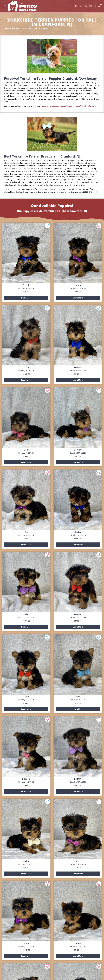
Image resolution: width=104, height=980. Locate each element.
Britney (78, 779)
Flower (78, 285)
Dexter (78, 532)
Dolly (26, 450)
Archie (26, 861)
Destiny (78, 450)
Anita (26, 943)
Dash (26, 367)
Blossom (26, 779)
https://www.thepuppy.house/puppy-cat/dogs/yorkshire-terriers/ (69, 106)
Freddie (26, 285)
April (78, 861)
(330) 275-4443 (91, 6)
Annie (78, 943)
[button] (5, 6)
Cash (26, 697)
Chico (78, 697)
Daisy (26, 614)
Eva (26, 532)
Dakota (78, 367)
